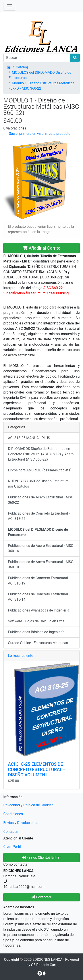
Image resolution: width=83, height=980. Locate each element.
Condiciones (13, 814)
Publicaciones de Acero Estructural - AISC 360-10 (41, 564)
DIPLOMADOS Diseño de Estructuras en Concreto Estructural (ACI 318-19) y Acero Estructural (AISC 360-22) (41, 454)
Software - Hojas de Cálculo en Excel (37, 621)
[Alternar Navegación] (10, 6)
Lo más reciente (21, 656)
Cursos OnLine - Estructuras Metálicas (38, 643)
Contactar (11, 832)
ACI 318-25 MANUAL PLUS (29, 438)
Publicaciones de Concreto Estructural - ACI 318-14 (39, 597)
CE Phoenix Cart (44, 965)
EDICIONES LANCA (47, 960)
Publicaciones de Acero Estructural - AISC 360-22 (41, 500)
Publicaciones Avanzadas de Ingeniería (39, 610)
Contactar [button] (41, 897)
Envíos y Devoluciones (21, 823)
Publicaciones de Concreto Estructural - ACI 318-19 (39, 581)
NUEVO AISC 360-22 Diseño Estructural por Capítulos (39, 484)
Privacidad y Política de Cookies (28, 805)
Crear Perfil (12, 847)
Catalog (22, 67)
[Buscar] (37, 58)
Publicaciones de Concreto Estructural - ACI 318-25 (39, 516)
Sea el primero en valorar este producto (40, 134)
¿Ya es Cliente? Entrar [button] (41, 857)
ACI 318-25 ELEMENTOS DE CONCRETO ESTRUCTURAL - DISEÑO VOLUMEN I (36, 770)
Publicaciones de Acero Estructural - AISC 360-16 (41, 548)
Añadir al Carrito (42, 248)
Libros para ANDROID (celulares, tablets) (40, 470)
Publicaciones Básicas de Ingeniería (36, 632)
